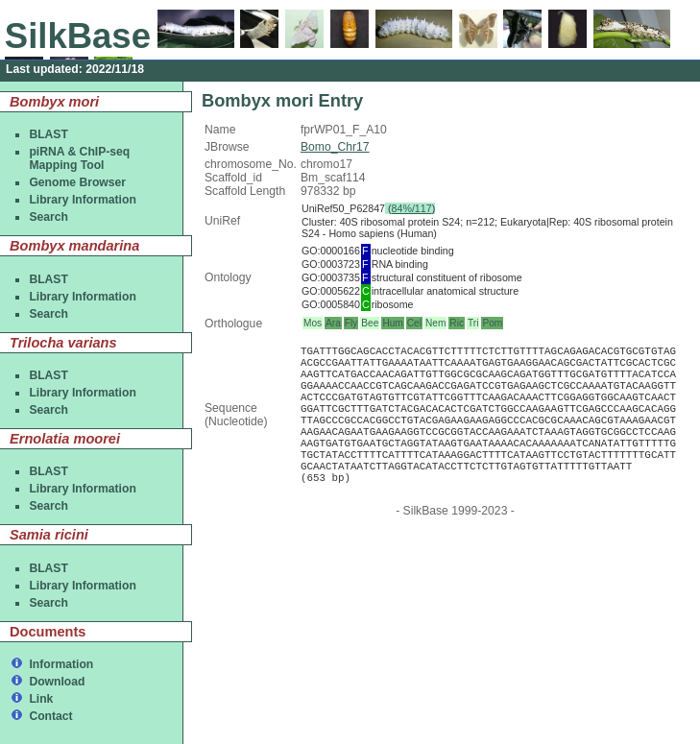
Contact (50, 716)
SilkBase (78, 36)
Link (41, 699)
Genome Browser (77, 182)
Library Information (82, 200)
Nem (435, 323)
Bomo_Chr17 (335, 147)
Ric (457, 323)
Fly (351, 323)
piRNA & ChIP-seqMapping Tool (79, 158)
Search (48, 217)
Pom (492, 323)
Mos (313, 323)
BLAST (48, 134)
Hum (392, 323)
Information (61, 664)
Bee (370, 323)
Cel (414, 323)
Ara (333, 323)
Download (57, 682)
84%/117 (412, 208)
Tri (473, 323)
